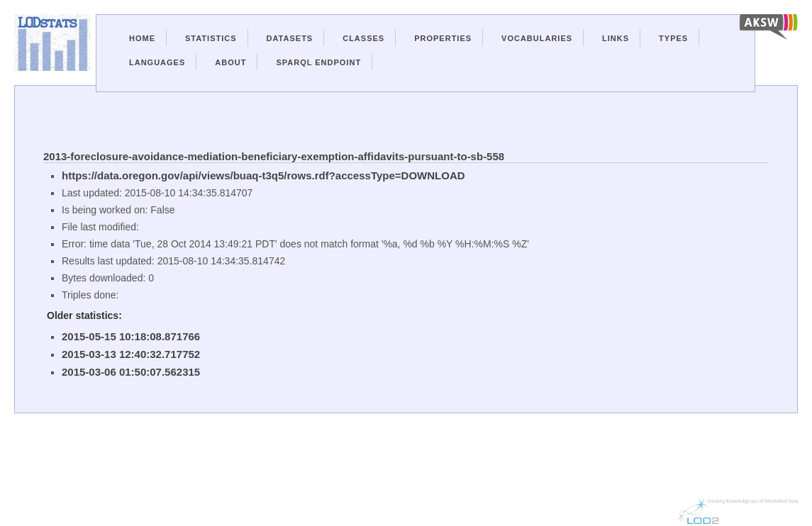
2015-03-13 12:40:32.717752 (131, 354)
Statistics (211, 38)
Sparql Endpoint (318, 62)
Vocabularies (537, 38)
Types (673, 38)
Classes (363, 38)
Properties (443, 38)
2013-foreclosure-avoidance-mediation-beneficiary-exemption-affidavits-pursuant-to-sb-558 (274, 156)
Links (616, 38)
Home (142, 38)
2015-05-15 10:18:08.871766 (131, 336)
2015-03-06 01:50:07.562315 (131, 372)
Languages (157, 62)
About (230, 62)
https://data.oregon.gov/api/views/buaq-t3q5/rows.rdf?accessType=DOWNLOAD (263, 175)
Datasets (290, 38)
